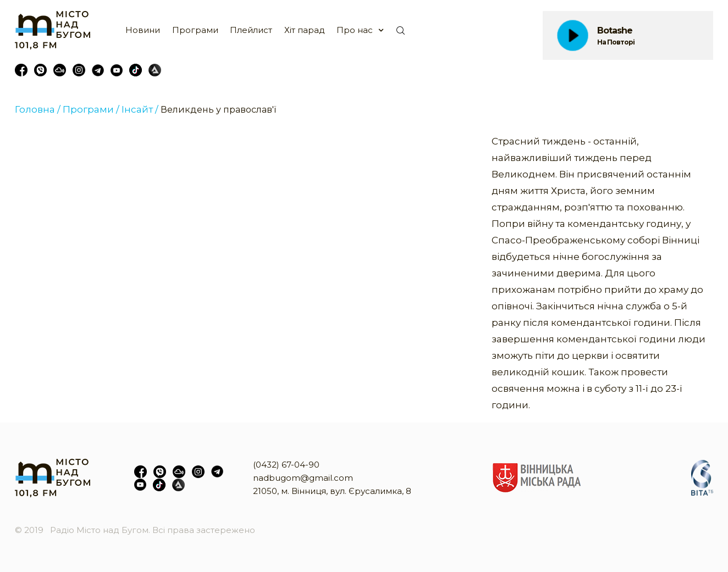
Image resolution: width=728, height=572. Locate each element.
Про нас (355, 30)
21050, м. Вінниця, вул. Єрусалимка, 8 (332, 491)
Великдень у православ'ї (218, 110)
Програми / (91, 109)
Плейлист (251, 30)
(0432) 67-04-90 (286, 465)
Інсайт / (140, 109)
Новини (143, 30)
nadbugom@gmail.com (303, 478)
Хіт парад (305, 30)
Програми (195, 30)
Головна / (38, 109)
